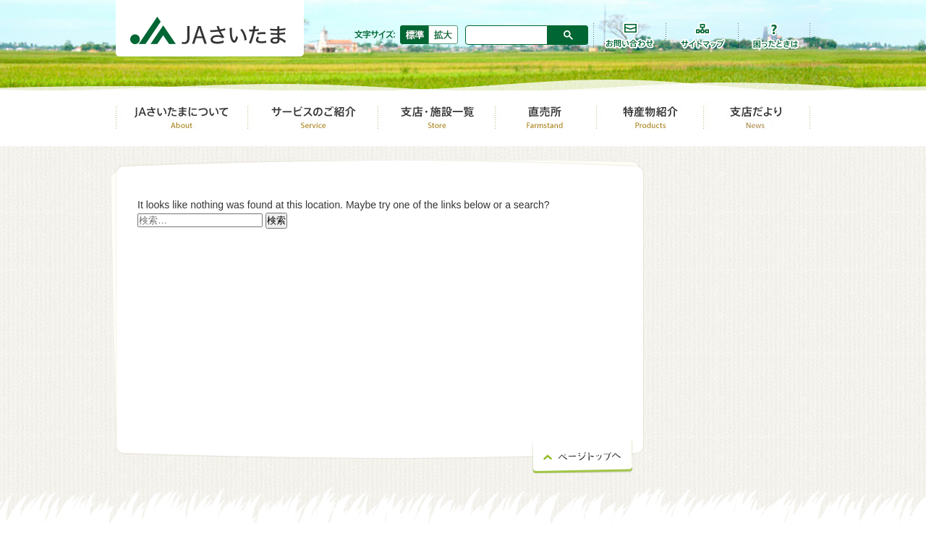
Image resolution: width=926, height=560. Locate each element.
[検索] (507, 34)
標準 (415, 35)
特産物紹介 (650, 117)
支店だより (757, 117)
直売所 (545, 117)
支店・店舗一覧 (436, 117)
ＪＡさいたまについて (182, 117)
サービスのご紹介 (313, 117)
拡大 (443, 35)
